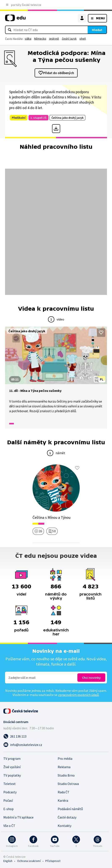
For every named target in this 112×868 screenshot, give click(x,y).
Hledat (97, 30)
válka (28, 39)
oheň (83, 39)
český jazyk (69, 39)
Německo (40, 39)
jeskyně (54, 39)
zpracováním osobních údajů (78, 695)
